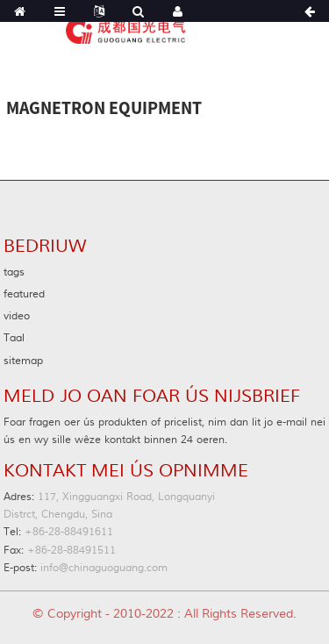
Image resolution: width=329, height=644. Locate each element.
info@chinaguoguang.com (86, 568)
